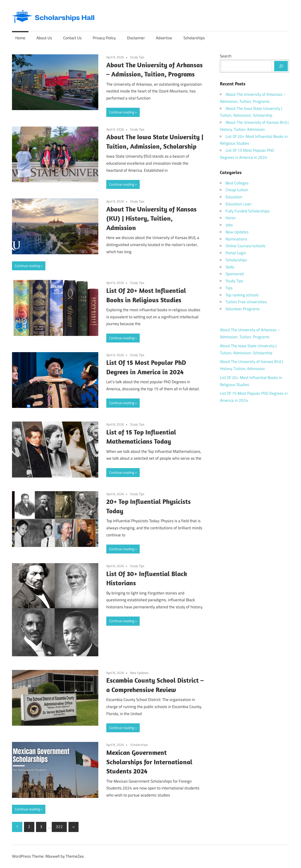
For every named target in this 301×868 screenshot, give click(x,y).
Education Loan (238, 204)
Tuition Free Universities (246, 302)
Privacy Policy (104, 38)
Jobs (229, 225)
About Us (44, 38)
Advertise (164, 38)
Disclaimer (136, 38)
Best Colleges (237, 183)
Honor (231, 218)
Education (234, 197)
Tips (229, 288)
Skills (230, 267)
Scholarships (194, 38)
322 (59, 827)
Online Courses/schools (245, 246)
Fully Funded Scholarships (248, 211)
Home (20, 38)
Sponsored (235, 274)
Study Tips (137, 57)
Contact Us (72, 38)
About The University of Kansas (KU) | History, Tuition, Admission (151, 218)
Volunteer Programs (243, 309)
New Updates (139, 673)
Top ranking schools (242, 295)
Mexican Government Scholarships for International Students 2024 (149, 762)
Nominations (236, 239)
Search (226, 56)
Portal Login (236, 253)
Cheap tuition (237, 190)
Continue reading (122, 112)
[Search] (281, 66)
